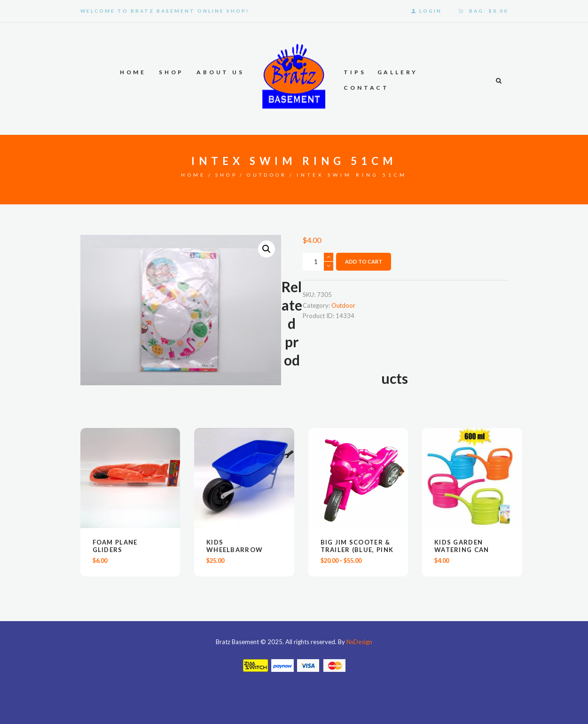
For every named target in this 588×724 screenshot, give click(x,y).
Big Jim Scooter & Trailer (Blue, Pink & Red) (357, 550)
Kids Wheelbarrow (235, 546)
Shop (226, 175)
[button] (267, 249)
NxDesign (360, 642)
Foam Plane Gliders (115, 546)
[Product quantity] (318, 262)
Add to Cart (364, 262)
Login (431, 11)
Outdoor (268, 175)
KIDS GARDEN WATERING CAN (462, 546)
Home (192, 175)
